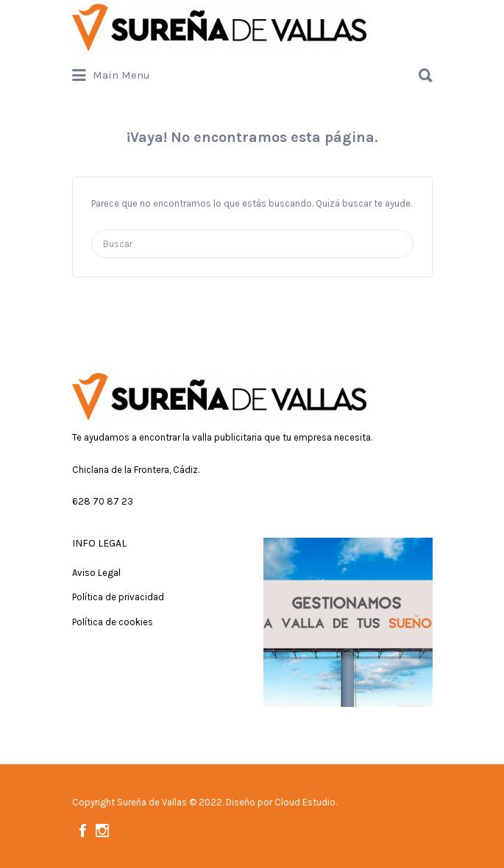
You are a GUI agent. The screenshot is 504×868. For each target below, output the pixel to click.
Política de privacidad (118, 597)
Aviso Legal (96, 573)
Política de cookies (113, 622)
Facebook (83, 830)
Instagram (102, 830)
